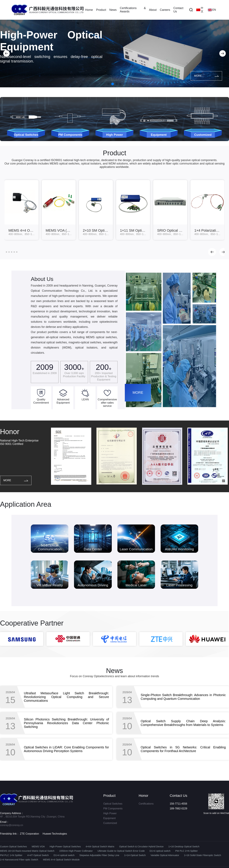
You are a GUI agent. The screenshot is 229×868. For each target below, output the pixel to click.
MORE (206, 76)
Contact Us (178, 10)
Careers (165, 10)
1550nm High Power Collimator (76, 851)
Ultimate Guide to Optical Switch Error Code (121, 851)
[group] (22, 210)
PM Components (113, 809)
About (153, 10)
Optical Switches (113, 804)
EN (212, 10)
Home (89, 10)
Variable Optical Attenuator (165, 855)
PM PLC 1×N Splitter (11, 855)
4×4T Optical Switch (38, 855)
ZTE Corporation (30, 834)
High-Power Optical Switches (65, 846)
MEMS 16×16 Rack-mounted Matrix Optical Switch (27, 851)
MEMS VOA (38, 846)
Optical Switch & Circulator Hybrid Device (141, 846)
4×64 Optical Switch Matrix (100, 846)
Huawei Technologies (55, 834)
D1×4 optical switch (160, 851)
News (113, 10)
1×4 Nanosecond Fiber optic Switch (19, 860)
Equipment (110, 818)
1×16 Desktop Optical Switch (184, 846)
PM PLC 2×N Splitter (187, 851)
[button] (6, 53)
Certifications (146, 804)
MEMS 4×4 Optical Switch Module (61, 860)
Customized (110, 823)
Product (101, 10)
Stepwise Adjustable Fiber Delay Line (99, 855)
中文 (200, 10)
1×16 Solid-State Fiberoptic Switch (203, 855)
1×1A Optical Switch (135, 855)
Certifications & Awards (133, 10)
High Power (110, 813)
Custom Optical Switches (13, 846)
